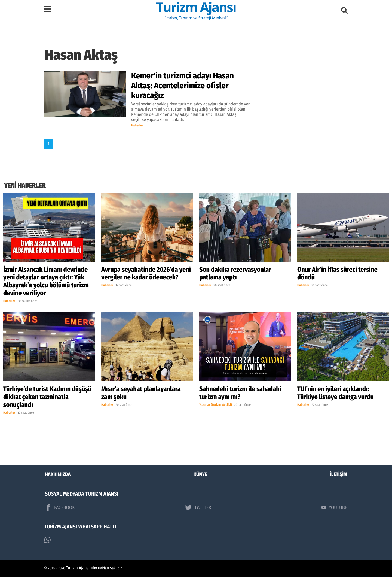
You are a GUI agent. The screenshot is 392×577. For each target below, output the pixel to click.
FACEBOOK (60, 507)
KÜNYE (200, 474)
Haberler (137, 126)
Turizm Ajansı (78, 568)
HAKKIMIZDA (58, 474)
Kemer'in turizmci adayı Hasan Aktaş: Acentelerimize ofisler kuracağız (183, 86)
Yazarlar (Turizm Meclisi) (216, 405)
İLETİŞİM (339, 474)
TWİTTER (198, 507)
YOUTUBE (334, 507)
